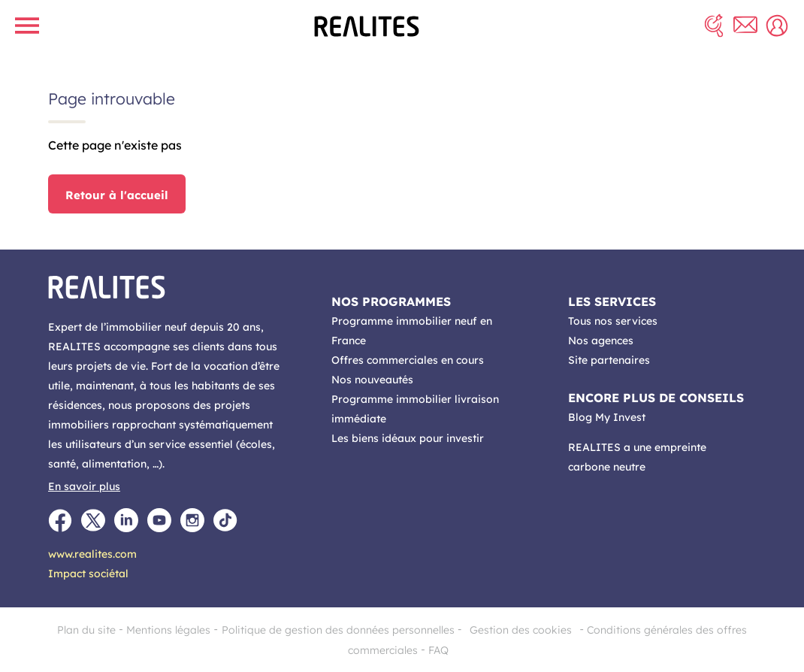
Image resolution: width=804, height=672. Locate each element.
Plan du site (86, 630)
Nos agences (601, 341)
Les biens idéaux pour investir (408, 438)
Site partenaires (609, 360)
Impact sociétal (88, 574)
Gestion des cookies (521, 630)
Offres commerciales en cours (408, 360)
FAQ (438, 650)
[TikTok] (225, 520)
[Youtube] (159, 520)
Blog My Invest (607, 417)
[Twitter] (93, 520)
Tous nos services (613, 321)
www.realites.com (92, 554)
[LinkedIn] (126, 520)
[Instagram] (192, 520)
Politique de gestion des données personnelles (338, 630)
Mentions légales (168, 630)
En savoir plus (84, 486)
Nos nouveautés (372, 380)
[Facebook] (60, 520)
